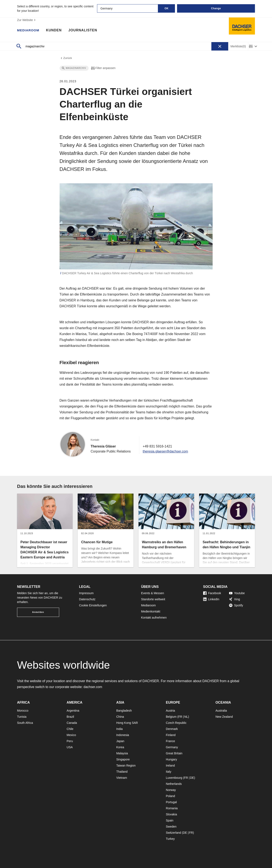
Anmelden (38, 612)
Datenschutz (87, 599)
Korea (120, 747)
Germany (172, 747)
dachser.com (93, 687)
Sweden (171, 827)
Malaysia (122, 753)
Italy (169, 772)
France (171, 741)
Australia (221, 711)
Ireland (170, 765)
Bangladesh (124, 711)
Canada (72, 723)
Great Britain (174, 753)
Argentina (73, 711)
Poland (171, 796)
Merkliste (238, 46)
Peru (70, 741)
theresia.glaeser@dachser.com (166, 452)
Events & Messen (153, 593)
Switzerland (173, 833)
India (119, 729)
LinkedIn (211, 599)
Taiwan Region (126, 765)
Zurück (66, 58)
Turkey (170, 839)
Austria (171, 711)
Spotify (236, 605)
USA (70, 747)
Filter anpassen (103, 68)
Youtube (237, 593)
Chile (70, 729)
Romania (172, 808)
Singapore (123, 759)
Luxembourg (174, 778)
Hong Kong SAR (127, 723)
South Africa (25, 723)
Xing (235, 599)
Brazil (70, 717)
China (120, 717)
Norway (171, 790)
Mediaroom (29, 31)
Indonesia (123, 735)
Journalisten (84, 31)
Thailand (122, 772)
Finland (171, 735)
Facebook (212, 593)
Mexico (71, 735)
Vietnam (122, 778)
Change (216, 8)
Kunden (55, 31)
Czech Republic (176, 723)
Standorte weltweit (153, 599)
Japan (120, 741)
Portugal (171, 802)
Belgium (171, 717)
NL (186, 717)
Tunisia (22, 717)
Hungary (171, 759)
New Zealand (224, 717)
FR (180, 717)
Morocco (23, 711)
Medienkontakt (151, 611)
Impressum (86, 593)
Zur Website (27, 20)
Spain (170, 820)
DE (192, 778)
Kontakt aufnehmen (154, 618)
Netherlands (174, 784)
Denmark (172, 729)
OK (167, 8)
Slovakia (171, 814)
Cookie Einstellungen (93, 605)
